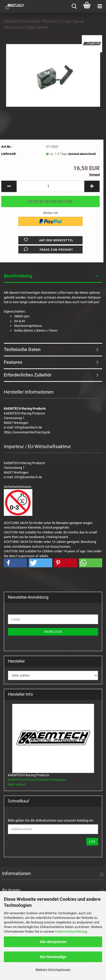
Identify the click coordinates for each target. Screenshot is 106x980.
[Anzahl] (50, 186)
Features (13, 362)
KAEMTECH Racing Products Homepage (37, 780)
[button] (9, 186)
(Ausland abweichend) (82, 154)
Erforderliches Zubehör (28, 375)
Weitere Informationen (53, 970)
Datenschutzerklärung (71, 931)
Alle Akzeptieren (53, 942)
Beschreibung (18, 276)
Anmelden (53, 632)
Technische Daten (22, 349)
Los (92, 842)
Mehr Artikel (17, 784)
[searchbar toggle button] (74, 6)
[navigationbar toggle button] (100, 6)
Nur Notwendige (53, 957)
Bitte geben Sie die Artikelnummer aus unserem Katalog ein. (51, 820)
